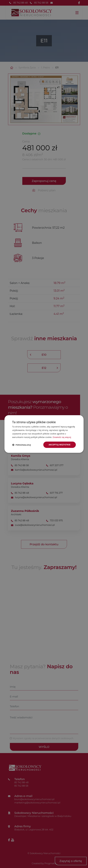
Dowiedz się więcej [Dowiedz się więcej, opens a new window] (62, 437)
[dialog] (44, 434)
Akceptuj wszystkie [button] (59, 445)
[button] (22, 445)
